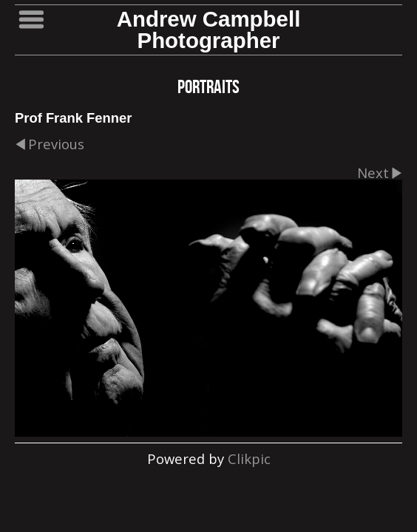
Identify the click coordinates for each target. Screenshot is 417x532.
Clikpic (249, 458)
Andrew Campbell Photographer (209, 30)
